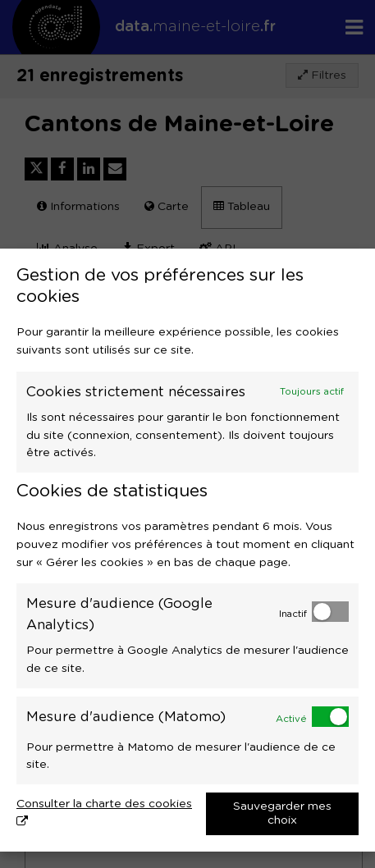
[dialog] (187, 550)
